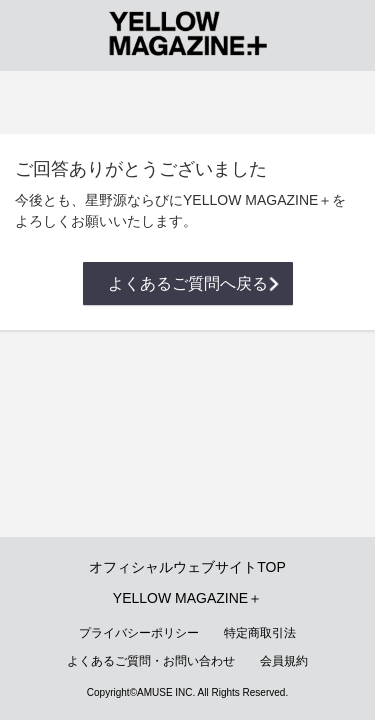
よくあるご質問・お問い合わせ (151, 661)
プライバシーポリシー (139, 633)
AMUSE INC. (166, 692)
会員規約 (284, 661)
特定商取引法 (260, 633)
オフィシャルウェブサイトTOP (187, 567)
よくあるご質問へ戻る (188, 283)
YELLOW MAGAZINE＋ (187, 598)
